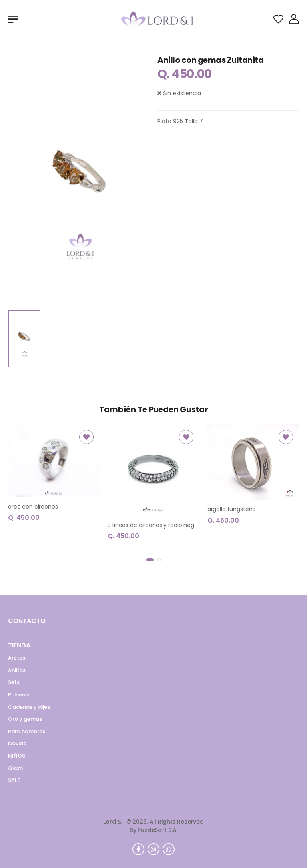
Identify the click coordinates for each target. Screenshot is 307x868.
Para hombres (27, 731)
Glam (15, 768)
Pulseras (19, 695)
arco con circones (33, 507)
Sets (14, 682)
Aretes (17, 658)
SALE (14, 780)
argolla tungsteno (232, 509)
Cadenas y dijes (29, 707)
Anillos (17, 670)
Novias (17, 743)
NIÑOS (17, 756)
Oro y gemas (25, 719)
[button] (150, 560)
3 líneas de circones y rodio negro (153, 525)
